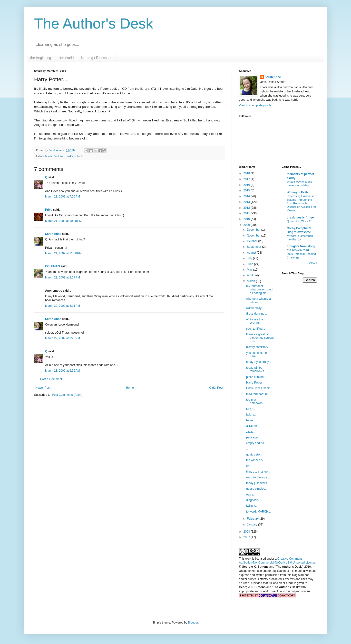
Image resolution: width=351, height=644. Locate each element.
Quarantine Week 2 (299, 221)
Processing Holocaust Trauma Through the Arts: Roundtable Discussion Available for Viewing (302, 203)
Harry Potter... (255, 383)
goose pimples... (257, 489)
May (250, 270)
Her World (66, 58)
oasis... (251, 495)
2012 (247, 208)
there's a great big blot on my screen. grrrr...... (260, 338)
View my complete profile (255, 105)
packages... (254, 437)
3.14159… (253, 426)
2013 (247, 202)
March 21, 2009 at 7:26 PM (63, 197)
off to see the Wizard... (255, 321)
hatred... (252, 420)
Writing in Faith (297, 192)
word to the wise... (258, 477)
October (253, 241)
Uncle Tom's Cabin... (259, 388)
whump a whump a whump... (258, 300)
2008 (247, 532)
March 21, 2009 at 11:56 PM (63, 253)
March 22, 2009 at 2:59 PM (63, 277)
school (78, 156)
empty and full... (257, 443)
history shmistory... (258, 347)
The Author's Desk (94, 24)
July (250, 258)
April (250, 275)
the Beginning (41, 58)
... (247, 449)
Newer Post (43, 388)
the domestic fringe (300, 218)
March (251, 281)
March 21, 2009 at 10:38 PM (63, 221)
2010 (247, 219)
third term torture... (258, 394)
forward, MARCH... (258, 512)
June (250, 264)
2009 (247, 225)
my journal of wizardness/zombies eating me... (260, 290)
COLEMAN (53, 266)
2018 (247, 173)
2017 (247, 179)
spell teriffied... (256, 329)
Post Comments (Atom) (67, 395)
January (253, 525)
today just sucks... (258, 483)
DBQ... (251, 409)
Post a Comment (51, 379)
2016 (247, 185)
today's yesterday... (259, 362)
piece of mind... (256, 377)
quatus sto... (254, 455)
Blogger (193, 623)
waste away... (255, 308)
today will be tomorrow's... (256, 369)
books (49, 156)
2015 (247, 190)
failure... (251, 415)
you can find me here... (257, 355)
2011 (247, 213)
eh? (249, 466)
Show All (313, 263)
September (254, 247)
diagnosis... (254, 500)
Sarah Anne (53, 234)
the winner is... (256, 460)
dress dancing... (257, 314)
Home (130, 388)
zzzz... (250, 432)
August (252, 253)
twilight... (252, 506)
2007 (247, 537)
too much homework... (256, 401)
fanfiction (59, 156)
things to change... (258, 472)
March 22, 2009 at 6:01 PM (63, 306)
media (69, 156)
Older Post (216, 388)
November (254, 236)
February (253, 519)
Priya (49, 210)
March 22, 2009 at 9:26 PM (63, 338)
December (254, 230)
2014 (247, 196)
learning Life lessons (97, 58)
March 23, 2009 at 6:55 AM (62, 371)
